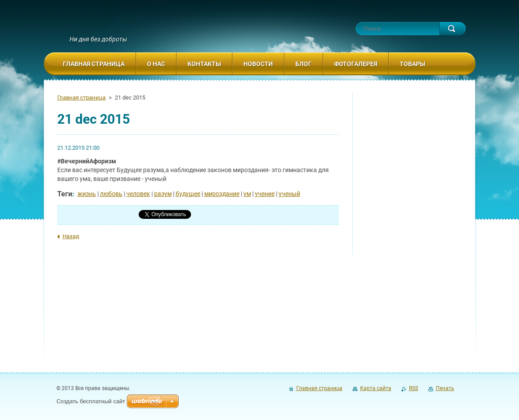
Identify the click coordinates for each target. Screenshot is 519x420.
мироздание (222, 194)
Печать (445, 388)
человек (138, 194)
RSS (414, 388)
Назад (71, 236)
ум (247, 194)
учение (265, 194)
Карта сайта (376, 388)
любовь (111, 194)
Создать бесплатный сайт (91, 401)
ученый (289, 194)
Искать (453, 29)
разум (163, 194)
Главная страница (81, 98)
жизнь (87, 194)
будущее (188, 194)
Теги (65, 194)
